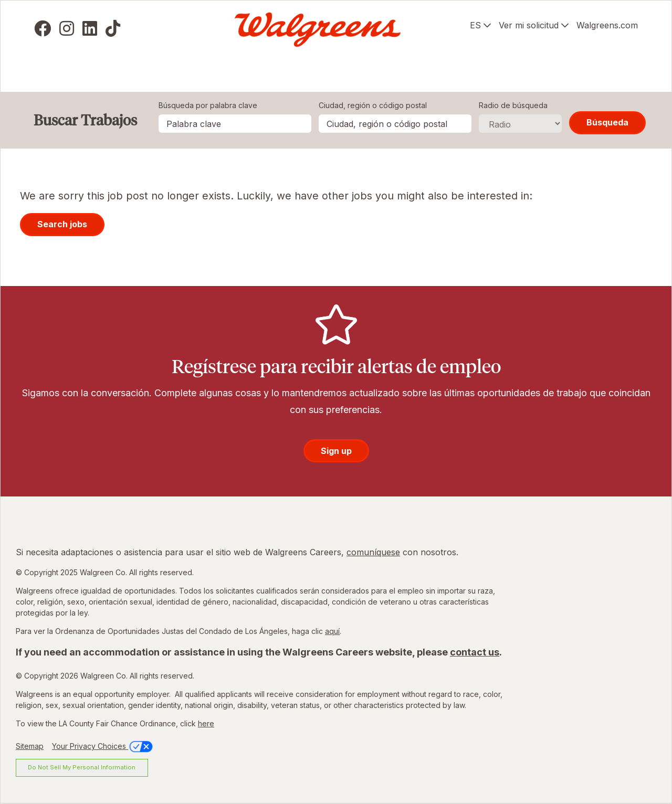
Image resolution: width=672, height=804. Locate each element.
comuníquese (373, 552)
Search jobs (62, 224)
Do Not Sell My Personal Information (82, 767)
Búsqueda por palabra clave (208, 105)
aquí (332, 631)
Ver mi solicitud (529, 25)
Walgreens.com (607, 25)
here (206, 723)
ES (475, 25)
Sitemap (30, 746)
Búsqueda (607, 122)
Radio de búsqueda (513, 105)
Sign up (336, 451)
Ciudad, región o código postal (373, 105)
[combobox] (395, 124)
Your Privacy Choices (103, 746)
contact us (475, 652)
